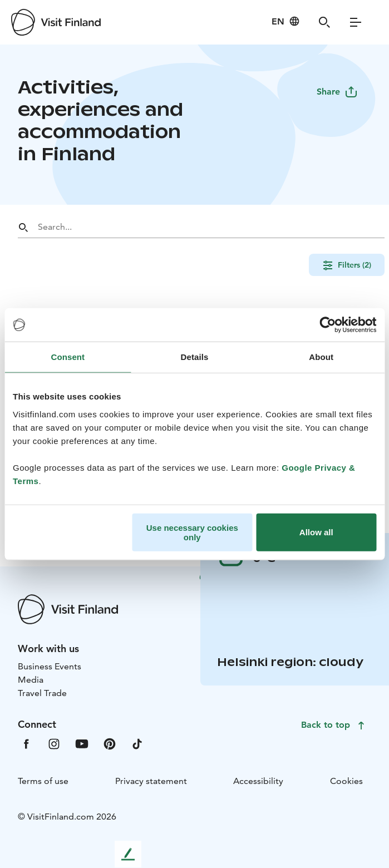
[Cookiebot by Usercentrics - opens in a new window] (328, 325)
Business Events (50, 666)
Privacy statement (151, 781)
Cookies (346, 781)
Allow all (316, 532)
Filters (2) (347, 265)
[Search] (324, 22)
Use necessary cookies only (192, 532)
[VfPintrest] (110, 743)
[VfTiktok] (137, 743)
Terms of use (43, 781)
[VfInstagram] (54, 743)
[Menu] (356, 22)
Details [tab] (195, 357)
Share (337, 92)
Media (31, 680)
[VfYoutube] (82, 743)
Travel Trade (42, 693)
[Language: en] (286, 21)
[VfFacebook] (26, 743)
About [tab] (321, 357)
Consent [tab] (68, 357)
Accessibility (258, 781)
